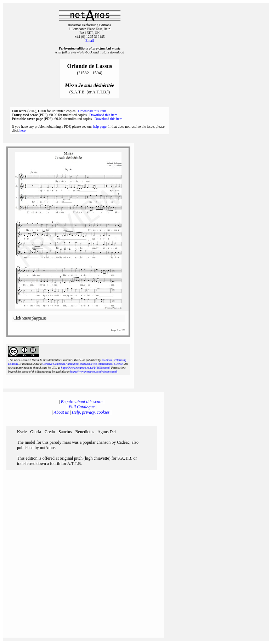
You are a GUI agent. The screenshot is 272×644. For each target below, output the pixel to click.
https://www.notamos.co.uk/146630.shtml (85, 368)
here (22, 130)
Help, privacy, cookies (91, 412)
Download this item (92, 111)
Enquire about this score (82, 402)
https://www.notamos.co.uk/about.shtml (93, 372)
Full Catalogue (82, 407)
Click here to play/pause (30, 318)
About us (61, 412)
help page (100, 126)
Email (90, 41)
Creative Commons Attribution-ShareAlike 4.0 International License (83, 364)
